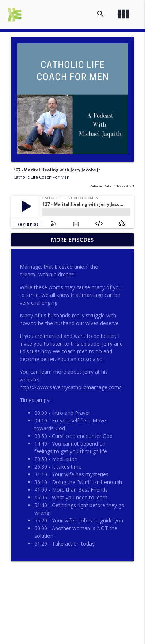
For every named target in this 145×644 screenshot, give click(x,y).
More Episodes (72, 240)
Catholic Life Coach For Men (41, 177)
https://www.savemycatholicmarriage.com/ (70, 387)
